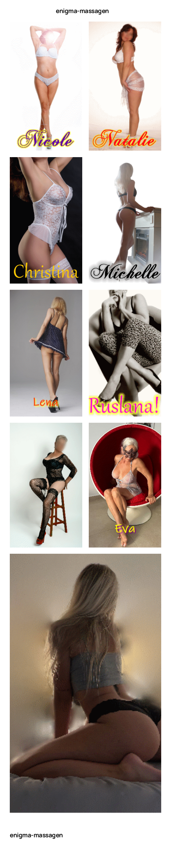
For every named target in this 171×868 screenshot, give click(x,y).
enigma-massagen (82, 11)
